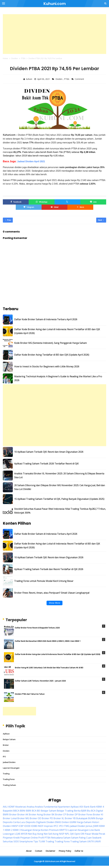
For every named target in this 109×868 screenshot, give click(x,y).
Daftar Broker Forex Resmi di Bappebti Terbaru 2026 (37, 628)
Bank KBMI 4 (97, 807)
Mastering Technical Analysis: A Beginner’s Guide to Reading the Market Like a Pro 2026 (58, 378)
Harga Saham (84, 822)
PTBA (67, 79)
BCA (34, 811)
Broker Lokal (10, 818)
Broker (6, 745)
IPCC (56, 826)
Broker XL (59, 818)
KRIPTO (63, 830)
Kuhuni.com (54, 861)
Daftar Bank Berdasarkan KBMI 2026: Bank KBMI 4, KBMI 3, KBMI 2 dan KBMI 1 (48, 641)
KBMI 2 (9, 830)
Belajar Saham (9, 739)
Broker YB (70, 818)
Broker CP (61, 814)
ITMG (66, 826)
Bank (87, 807)
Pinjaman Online (29, 838)
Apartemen (64, 807)
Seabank (97, 838)
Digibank (41, 822)
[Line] (93, 202)
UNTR (90, 841)
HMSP (15, 826)
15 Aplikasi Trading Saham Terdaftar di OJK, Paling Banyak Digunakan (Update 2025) (59, 499)
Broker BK (49, 814)
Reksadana (57, 838)
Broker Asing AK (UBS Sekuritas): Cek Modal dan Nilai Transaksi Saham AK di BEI (49, 668)
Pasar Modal (92, 834)
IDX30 (27, 826)
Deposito (31, 822)
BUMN (92, 818)
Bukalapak (82, 818)
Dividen (59, 79)
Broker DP (72, 814)
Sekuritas (8, 841)
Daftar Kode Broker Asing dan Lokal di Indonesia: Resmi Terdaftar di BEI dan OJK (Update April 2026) (57, 331)
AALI (5, 807)
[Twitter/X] (67, 202)
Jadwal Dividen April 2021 (31, 161)
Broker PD (47, 818)
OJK (72, 834)
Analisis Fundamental (46, 807)
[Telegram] (29, 207)
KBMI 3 (17, 830)
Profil (41, 838)
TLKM (42, 841)
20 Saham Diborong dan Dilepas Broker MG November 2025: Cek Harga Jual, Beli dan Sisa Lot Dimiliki (60, 487)
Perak (102, 834)
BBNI (23, 811)
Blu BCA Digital (95, 811)
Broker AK (23, 814)
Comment (80, 79)
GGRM (73, 822)
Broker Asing (36, 814)
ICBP (21, 826)
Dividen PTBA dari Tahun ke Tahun (30, 694)
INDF (40, 826)
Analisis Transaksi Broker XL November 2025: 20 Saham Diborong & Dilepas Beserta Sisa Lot (59, 475)
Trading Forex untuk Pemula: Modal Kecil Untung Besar (44, 581)
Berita (77, 811)
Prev (8, 220)
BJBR (84, 811)
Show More (55, 603)
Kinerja (36, 830)
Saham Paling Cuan (81, 838)
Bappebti (8, 811)
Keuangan (27, 830)
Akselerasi (21, 807)
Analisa (31, 807)
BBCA (16, 811)
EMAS (58, 822)
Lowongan (9, 834)
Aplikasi (6, 734)
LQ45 (18, 834)
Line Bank (95, 830)
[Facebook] (16, 202)
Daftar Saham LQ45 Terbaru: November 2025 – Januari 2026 (40, 681)
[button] (80, 207)
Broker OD (35, 818)
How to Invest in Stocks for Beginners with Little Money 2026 (47, 367)
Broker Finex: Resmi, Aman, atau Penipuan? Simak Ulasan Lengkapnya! (52, 593)
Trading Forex (9, 779)
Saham (67, 838)
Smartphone (26, 841)
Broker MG (23, 818)
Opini (77, 834)
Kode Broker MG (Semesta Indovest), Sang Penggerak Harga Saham (50, 343)
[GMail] (54, 207)
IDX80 (34, 826)
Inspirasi (48, 826)
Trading (6, 774)
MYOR (24, 834)
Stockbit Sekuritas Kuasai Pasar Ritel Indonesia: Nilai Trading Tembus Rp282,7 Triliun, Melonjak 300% (60, 511)
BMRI (6, 814)
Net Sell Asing (51, 834)
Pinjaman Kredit (11, 838)
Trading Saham (9, 785)
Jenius (89, 826)
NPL (67, 834)
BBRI (29, 811)
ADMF (11, 807)
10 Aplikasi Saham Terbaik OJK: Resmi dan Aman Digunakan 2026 (49, 452)
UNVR (97, 841)
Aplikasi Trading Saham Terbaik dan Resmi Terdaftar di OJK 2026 (49, 569)
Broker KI (98, 814)
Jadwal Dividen (9, 762)
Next (101, 220)
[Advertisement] (54, 34)
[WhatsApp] (42, 202)
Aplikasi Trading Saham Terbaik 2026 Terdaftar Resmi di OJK (46, 464)
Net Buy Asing (36, 834)
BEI (39, 811)
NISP (62, 834)
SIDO (16, 841)
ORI (83, 834)
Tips (36, 841)
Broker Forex (85, 814)
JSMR (96, 826)
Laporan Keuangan (11, 768)
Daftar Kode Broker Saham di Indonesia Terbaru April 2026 (46, 319)
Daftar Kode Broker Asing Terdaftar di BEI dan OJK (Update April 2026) (52, 355)
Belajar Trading (65, 811)
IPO (4, 757)
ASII (81, 807)
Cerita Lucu (19, 822)
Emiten (65, 822)
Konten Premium (50, 830)
